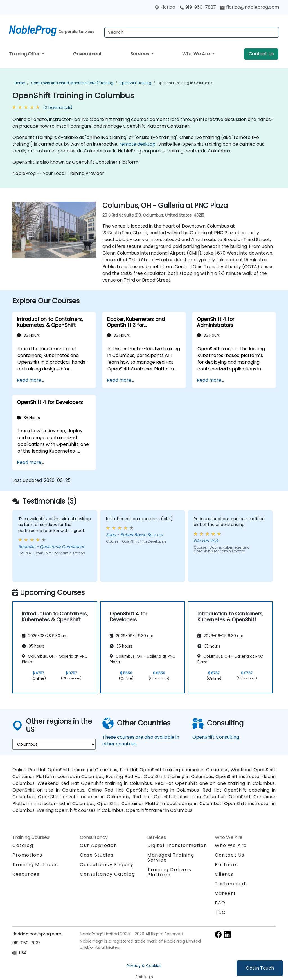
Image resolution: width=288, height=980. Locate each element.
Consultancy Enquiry (107, 865)
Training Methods (35, 865)
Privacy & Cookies (144, 966)
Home (20, 83)
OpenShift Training (135, 83)
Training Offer (25, 54)
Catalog (23, 845)
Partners (226, 865)
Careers (225, 893)
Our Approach (98, 845)
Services (140, 54)
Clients (224, 874)
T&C (220, 912)
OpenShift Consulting (216, 737)
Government (87, 54)
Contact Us (261, 54)
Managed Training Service (171, 857)
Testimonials (231, 884)
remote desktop (137, 144)
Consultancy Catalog (107, 874)
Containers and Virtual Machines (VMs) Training (72, 83)
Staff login (144, 977)
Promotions (27, 855)
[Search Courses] (192, 32)
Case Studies (97, 855)
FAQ (220, 903)
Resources (26, 874)
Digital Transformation (177, 845)
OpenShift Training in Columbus (185, 83)
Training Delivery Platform (170, 872)
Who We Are (197, 54)
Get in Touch (260, 968)
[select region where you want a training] (54, 744)
